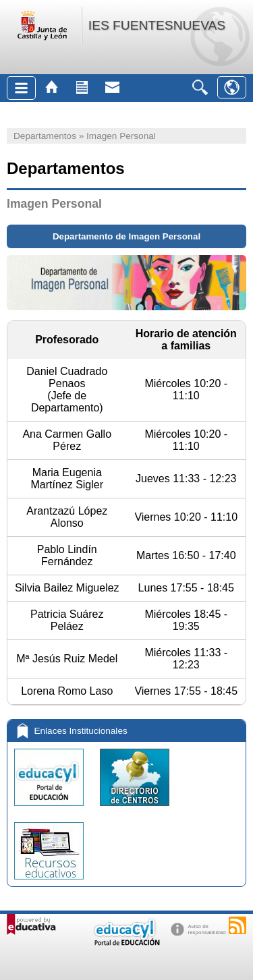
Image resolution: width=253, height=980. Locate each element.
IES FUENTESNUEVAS (157, 25)
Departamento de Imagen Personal (126, 236)
